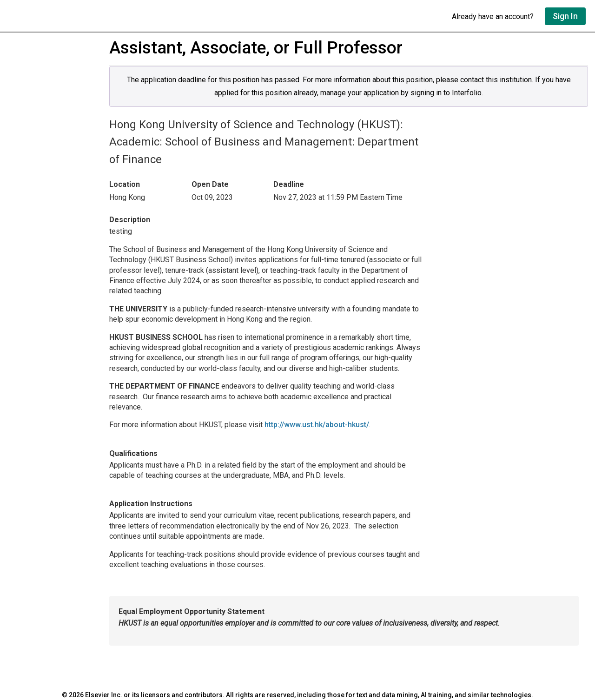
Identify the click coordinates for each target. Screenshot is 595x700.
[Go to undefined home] (226, 16)
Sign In (565, 16)
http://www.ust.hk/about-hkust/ (317, 425)
